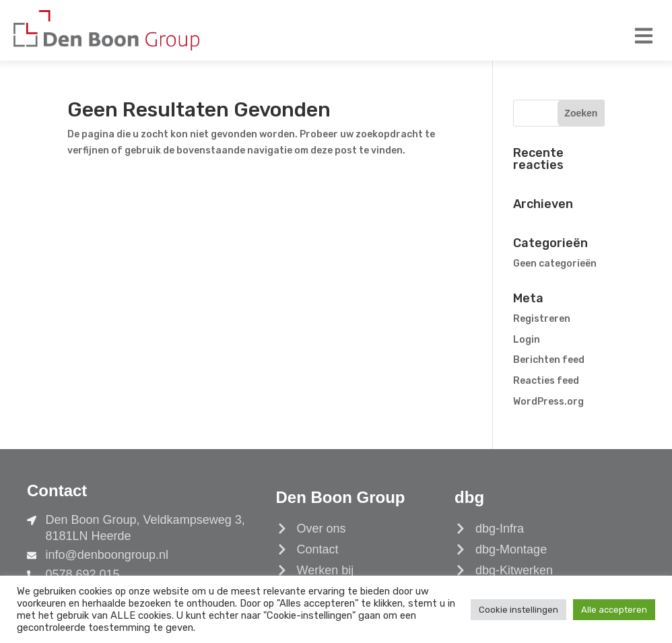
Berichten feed (549, 360)
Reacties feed (546, 381)
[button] (643, 35)
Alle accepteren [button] (614, 610)
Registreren (542, 319)
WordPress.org (548, 402)
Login (527, 340)
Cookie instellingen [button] (518, 610)
